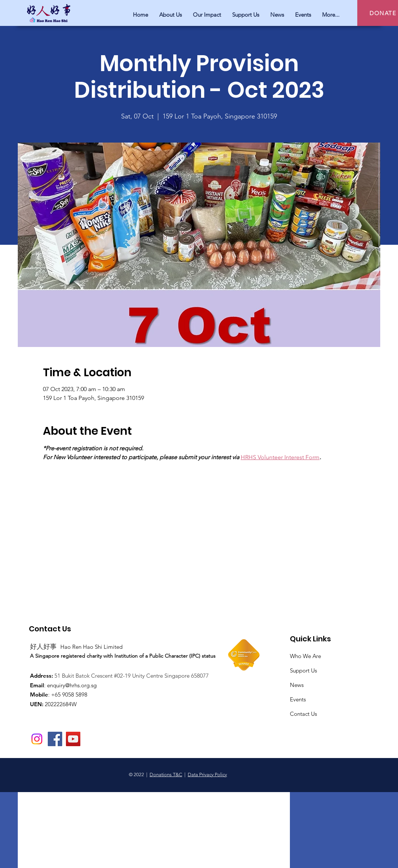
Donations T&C (166, 774)
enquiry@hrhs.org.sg (72, 685)
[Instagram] (37, 739)
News (297, 685)
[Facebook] (55, 739)
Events (298, 699)
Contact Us (303, 714)
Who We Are (305, 656)
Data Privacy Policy (207, 774)
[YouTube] (73, 739)
